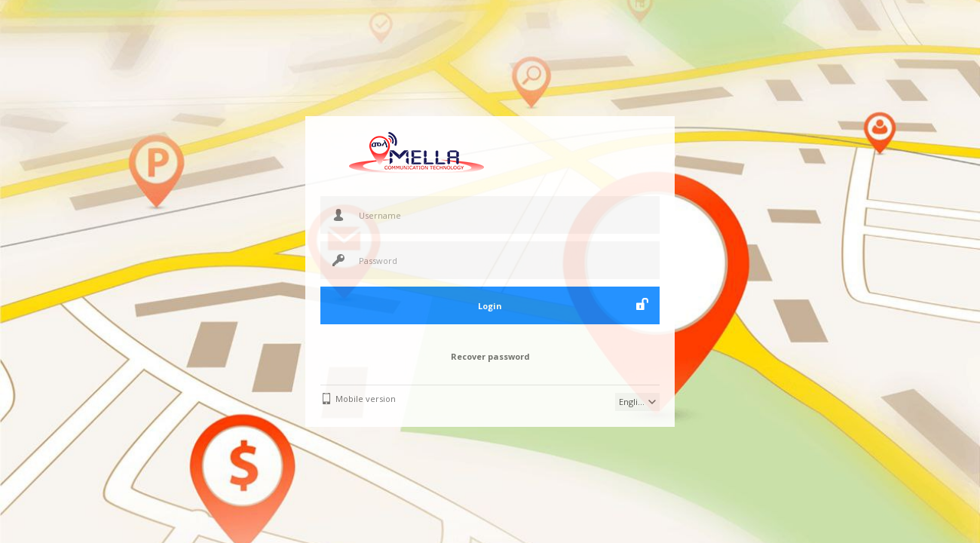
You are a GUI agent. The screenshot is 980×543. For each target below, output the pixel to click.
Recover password (490, 356)
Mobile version (366, 399)
